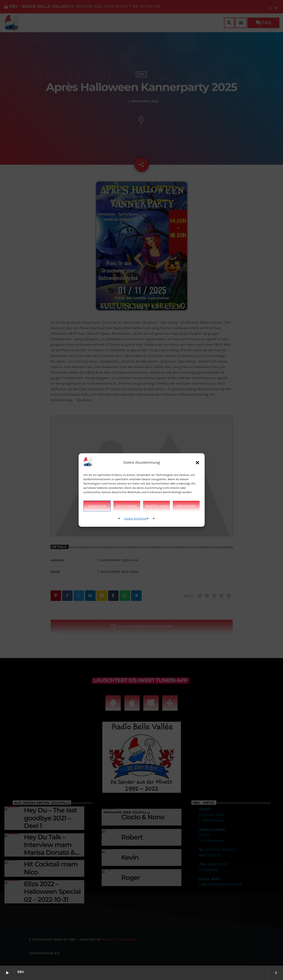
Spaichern (186, 506)
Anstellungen (158, 506)
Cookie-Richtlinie (135, 519)
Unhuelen (97, 506)
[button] (197, 462)
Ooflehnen (127, 506)
